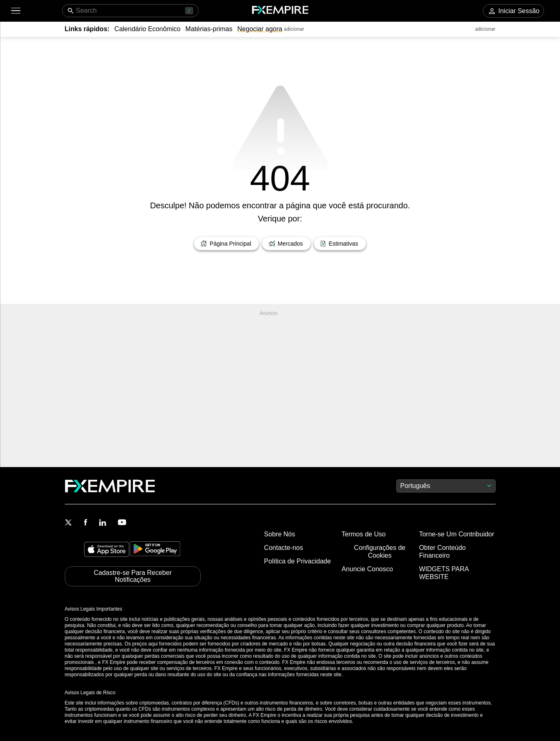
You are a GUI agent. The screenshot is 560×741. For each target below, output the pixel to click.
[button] (15, 11)
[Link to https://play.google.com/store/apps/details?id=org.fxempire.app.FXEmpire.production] (155, 550)
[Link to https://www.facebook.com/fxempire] (86, 523)
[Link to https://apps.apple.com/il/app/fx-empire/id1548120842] (107, 550)
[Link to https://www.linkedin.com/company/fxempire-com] (103, 523)
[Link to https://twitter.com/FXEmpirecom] (69, 523)
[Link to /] (226, 244)
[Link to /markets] (286, 244)
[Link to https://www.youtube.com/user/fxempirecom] (122, 523)
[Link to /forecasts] (340, 244)
